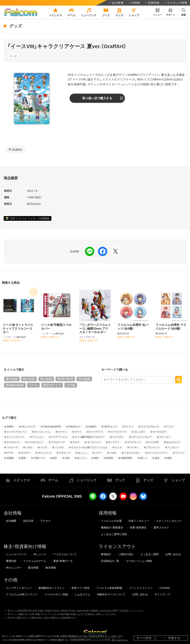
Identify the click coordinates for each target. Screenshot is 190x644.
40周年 (10, 427)
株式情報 (51, 568)
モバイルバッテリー (158, 453)
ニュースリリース (16, 554)
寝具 (23, 458)
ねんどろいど (173, 442)
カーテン (63, 432)
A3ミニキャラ (28, 427)
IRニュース (40, 554)
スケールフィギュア (142, 437)
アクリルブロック (150, 427)
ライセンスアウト (117, 546)
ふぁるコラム (82, 594)
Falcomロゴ (74, 427)
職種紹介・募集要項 (112, 528)
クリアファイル (59, 437)
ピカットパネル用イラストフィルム (89, 447)
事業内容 (11, 561)
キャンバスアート (16, 437)
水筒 (67, 458)
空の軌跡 (84, 379)
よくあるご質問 (150, 554)
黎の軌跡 (12, 379)
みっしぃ (83, 453)
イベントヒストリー (141, 588)
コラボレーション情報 (139, 561)
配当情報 (33, 568)
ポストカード (45, 453)
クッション (38, 437)
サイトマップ (162, 594)
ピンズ (118, 447)
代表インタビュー (139, 521)
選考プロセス (161, 528)
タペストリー (94, 442)
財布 (96, 458)
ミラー (98, 453)
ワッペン (180, 453)
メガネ (113, 453)
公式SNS (164, 588)
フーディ (134, 447)
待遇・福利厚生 (138, 528)
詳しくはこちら (120, 640)
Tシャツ (129, 427)
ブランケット (153, 447)
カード (78, 432)
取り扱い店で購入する (97, 98)
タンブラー (114, 442)
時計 (55, 458)
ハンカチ (59, 447)
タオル (76, 442)
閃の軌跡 (46, 379)
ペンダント (173, 447)
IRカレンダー (14, 568)
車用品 (110, 458)
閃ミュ (143, 458)
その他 (71, 385)
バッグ (44, 447)
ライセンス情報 (176, 3)
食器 (169, 458)
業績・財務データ (63, 561)
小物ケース (39, 458)
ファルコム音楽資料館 (109, 588)
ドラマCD (154, 442)
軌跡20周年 (127, 458)
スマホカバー (13, 442)
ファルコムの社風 (111, 521)
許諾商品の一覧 (110, 561)
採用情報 (152, 3)
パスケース (12, 447)
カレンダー (140, 432)
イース (13, 56)
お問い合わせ (173, 554)
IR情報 (134, 3)
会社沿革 (28, 521)
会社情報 (116, 3)
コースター (118, 437)
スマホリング (58, 442)
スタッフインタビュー (169, 521)
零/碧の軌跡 (65, 379)
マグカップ (65, 453)
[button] (158, 12)
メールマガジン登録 (56, 594)
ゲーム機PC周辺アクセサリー (90, 437)
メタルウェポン (132, 453)
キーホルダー (160, 432)
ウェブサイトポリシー (19, 588)
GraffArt (17, 150)
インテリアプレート (17, 432)
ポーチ (10, 453)
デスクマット (134, 442)
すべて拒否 (144, 638)
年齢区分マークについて (111, 594)
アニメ (170, 427)
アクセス (45, 521)
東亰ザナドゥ (52, 385)
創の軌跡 (29, 379)
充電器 (10, 458)
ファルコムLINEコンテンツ (22, 594)
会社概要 (11, 521)
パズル (29, 447)
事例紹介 (106, 554)
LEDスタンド (110, 427)
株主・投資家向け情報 (25, 546)
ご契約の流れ (126, 554)
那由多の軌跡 (15, 385)
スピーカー (165, 437)
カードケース (96, 432)
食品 (157, 458)
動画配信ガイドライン (52, 588)
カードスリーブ (118, 432)
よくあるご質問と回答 (114, 534)
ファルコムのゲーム (35, 561)
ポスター (26, 453)
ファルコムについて (65, 554)
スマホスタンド (36, 442)
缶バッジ (82, 458)
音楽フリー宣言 (81, 588)
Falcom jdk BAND (52, 427)
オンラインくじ (42, 432)
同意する (172, 638)
